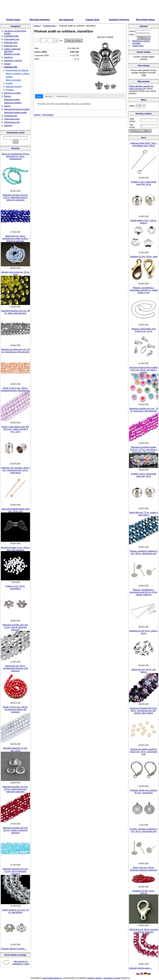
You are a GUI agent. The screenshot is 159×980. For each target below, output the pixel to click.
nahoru (37, 115)
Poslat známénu (62, 96)
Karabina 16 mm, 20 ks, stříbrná (144, 892)
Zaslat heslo (138, 46)
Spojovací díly (11, 116)
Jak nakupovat (66, 20)
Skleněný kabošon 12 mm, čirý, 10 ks (15, 749)
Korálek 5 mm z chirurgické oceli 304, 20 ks (144, 475)
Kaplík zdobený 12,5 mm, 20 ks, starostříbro (15, 911)
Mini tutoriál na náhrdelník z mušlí (21, 963)
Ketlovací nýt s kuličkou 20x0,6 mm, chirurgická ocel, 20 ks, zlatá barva (15, 470)
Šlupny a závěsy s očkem (18, 73)
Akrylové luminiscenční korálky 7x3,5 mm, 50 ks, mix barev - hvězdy (144, 370)
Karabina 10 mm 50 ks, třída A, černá (144, 632)
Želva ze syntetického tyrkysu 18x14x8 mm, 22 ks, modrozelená (15, 156)
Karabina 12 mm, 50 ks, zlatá (144, 256)
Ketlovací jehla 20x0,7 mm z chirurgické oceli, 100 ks (144, 144)
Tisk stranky (48, 115)
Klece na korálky (13, 80)
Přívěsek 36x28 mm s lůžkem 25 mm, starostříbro (144, 791)
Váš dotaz (49, 96)
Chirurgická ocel (12, 39)
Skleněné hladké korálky (15, 112)
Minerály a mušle (12, 54)
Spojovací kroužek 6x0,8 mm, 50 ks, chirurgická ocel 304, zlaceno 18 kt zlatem (144, 711)
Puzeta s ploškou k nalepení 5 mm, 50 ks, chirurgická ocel (144, 552)
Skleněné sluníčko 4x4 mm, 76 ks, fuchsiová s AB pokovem (144, 410)
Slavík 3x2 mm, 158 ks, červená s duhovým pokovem (144, 869)
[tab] (39, 96)
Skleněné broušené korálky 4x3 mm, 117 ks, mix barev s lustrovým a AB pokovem (144, 450)
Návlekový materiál (13, 60)
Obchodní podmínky (40, 20)
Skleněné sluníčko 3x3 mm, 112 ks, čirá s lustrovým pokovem (15, 871)
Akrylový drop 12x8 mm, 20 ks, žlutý (15, 273)
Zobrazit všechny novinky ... (14, 949)
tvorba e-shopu (94, 978)
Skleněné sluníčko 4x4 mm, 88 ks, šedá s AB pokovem (15, 312)
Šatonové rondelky (13, 103)
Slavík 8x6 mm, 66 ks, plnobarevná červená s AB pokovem (15, 668)
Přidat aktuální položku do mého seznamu (141, 87)
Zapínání (8, 125)
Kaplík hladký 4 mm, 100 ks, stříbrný (144, 222)
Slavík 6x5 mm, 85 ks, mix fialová (144, 671)
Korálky (9, 83)
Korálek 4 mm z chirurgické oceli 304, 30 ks (144, 183)
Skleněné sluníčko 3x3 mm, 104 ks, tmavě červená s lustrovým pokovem (15, 789)
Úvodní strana (13, 20)
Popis (39, 96)
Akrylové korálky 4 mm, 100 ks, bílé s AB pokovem (15, 549)
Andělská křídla (11, 36)
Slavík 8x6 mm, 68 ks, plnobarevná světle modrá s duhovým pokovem (15, 238)
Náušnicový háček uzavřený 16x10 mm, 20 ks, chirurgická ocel (144, 752)
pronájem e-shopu (112, 978)
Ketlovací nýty (11, 46)
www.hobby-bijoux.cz (52, 978)
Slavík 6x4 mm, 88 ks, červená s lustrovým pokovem (144, 931)
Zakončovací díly (12, 122)
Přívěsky (10, 90)
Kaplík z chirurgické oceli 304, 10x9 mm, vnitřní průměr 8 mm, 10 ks (15, 429)
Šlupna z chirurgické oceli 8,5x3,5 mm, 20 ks (144, 330)
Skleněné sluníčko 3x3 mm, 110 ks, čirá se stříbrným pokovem (15, 627)
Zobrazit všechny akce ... (141, 968)
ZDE (144, 75)
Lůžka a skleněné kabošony (12, 50)
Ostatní (7, 64)
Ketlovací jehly (11, 42)
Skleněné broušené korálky (17, 109)
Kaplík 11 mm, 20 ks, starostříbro (15, 587)
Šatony (7, 106)
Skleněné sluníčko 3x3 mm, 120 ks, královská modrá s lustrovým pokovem (15, 197)
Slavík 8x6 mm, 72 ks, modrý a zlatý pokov (144, 514)
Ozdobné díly (11, 67)
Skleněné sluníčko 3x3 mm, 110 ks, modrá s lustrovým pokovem (15, 830)
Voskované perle (12, 119)
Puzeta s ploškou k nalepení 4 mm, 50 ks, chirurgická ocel (144, 830)
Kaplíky (9, 77)
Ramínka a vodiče (12, 93)
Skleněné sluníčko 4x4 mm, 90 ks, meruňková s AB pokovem (15, 351)
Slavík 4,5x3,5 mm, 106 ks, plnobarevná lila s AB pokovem (15, 389)
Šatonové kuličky (12, 99)
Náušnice (8, 57)
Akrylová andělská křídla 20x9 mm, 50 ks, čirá (15, 510)
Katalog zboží (93, 20)
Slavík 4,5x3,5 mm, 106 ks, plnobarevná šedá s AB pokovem (15, 709)
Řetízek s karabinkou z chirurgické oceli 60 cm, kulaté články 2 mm (144, 290)
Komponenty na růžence (17, 70)
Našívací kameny (14, 86)
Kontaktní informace (119, 20)
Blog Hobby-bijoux (146, 20)
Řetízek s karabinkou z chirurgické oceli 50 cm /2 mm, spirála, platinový (144, 592)
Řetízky (8, 96)
